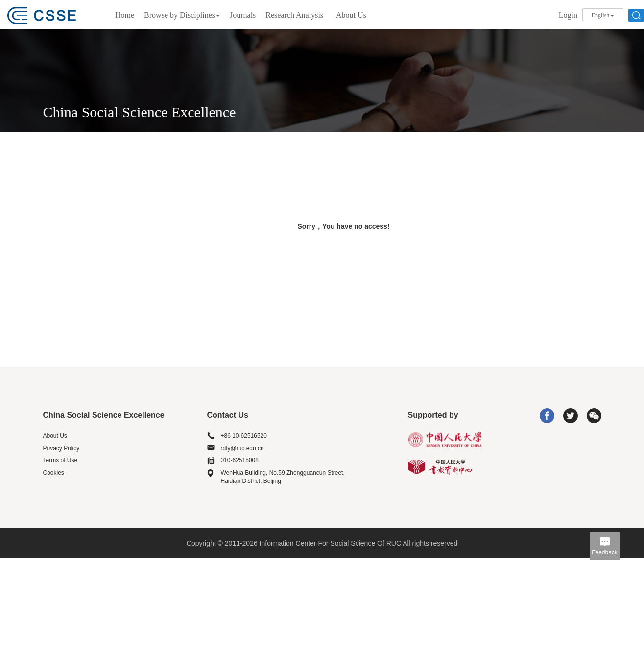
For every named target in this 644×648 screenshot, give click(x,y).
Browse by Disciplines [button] (182, 15)
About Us (351, 15)
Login (568, 15)
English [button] (603, 15)
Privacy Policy (61, 448)
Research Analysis (294, 15)
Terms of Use (60, 460)
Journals (243, 15)
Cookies (54, 473)
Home (125, 15)
